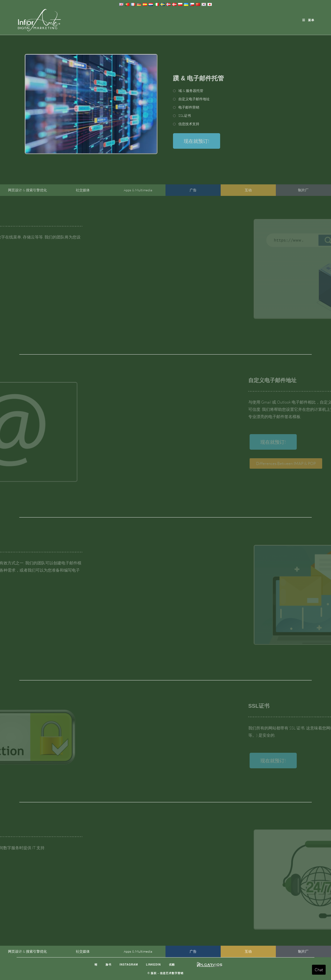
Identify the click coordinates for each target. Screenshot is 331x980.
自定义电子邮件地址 (194, 99)
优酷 (172, 965)
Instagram (129, 965)
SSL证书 (185, 115)
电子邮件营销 (189, 107)
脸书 (108, 965)
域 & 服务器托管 (191, 91)
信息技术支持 (189, 124)
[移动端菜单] (308, 20)
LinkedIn (153, 965)
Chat (319, 970)
